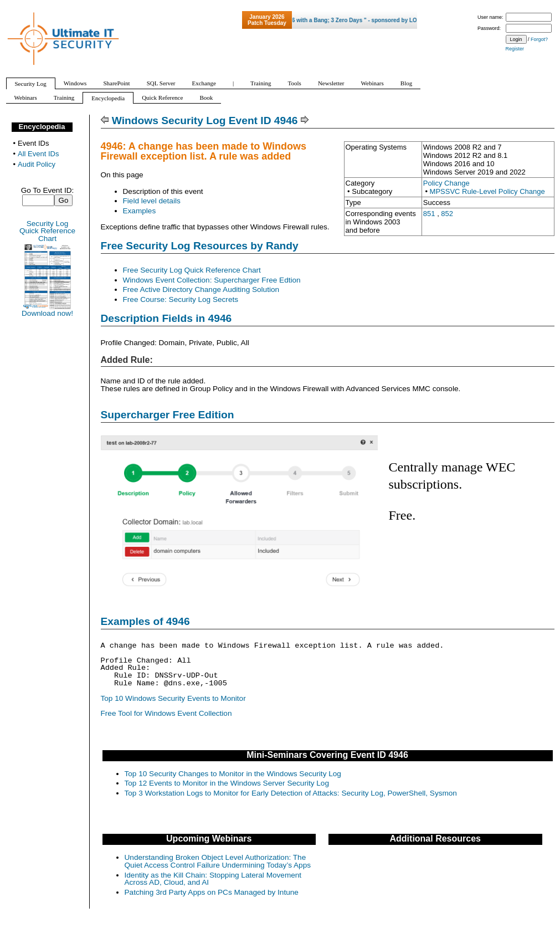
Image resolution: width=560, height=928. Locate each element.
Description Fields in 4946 (166, 318)
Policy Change (446, 183)
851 (429, 214)
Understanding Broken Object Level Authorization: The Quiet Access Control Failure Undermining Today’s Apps (218, 861)
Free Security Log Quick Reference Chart (192, 270)
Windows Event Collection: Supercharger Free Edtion (212, 280)
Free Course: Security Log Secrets (181, 299)
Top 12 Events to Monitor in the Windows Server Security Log (227, 783)
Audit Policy (37, 164)
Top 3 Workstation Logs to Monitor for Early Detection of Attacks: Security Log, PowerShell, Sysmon (291, 793)
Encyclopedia (42, 127)
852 (447, 214)
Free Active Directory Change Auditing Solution (201, 289)
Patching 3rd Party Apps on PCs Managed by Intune (212, 892)
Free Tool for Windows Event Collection (166, 713)
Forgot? (539, 39)
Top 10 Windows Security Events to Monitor (173, 698)
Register (515, 49)
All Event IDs (38, 154)
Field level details (152, 201)
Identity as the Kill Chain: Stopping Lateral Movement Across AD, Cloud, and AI (213, 879)
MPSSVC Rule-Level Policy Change (487, 191)
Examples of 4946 (145, 621)
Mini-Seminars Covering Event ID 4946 (327, 755)
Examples (140, 211)
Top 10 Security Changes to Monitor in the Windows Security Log (233, 774)
